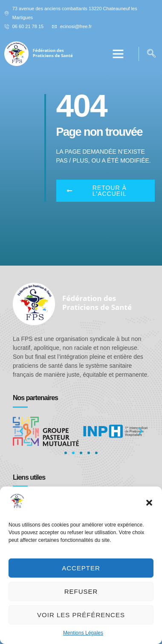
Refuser (81, 591)
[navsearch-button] (151, 54)
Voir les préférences (81, 615)
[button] (149, 503)
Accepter (81, 568)
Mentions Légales (83, 633)
